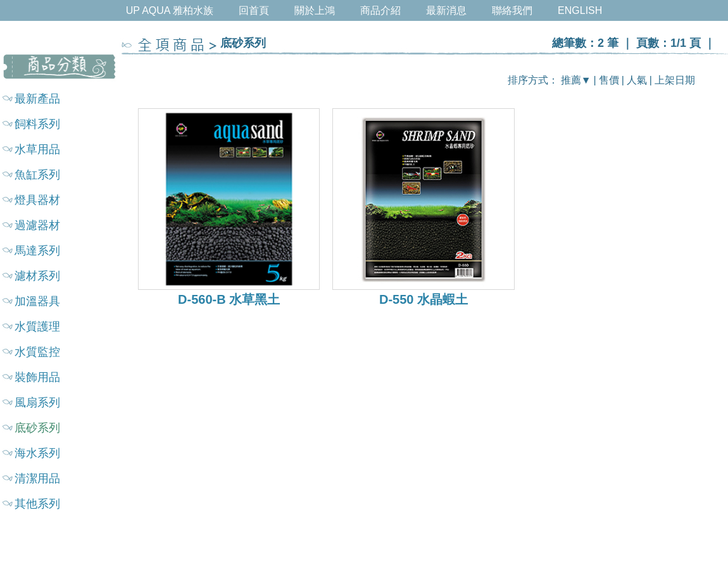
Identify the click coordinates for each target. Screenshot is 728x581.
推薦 (571, 80)
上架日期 (675, 80)
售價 (609, 80)
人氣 (637, 80)
